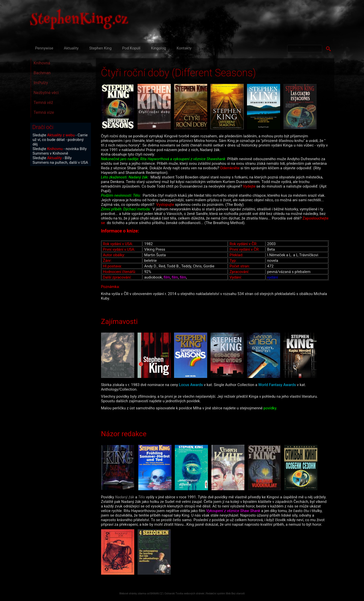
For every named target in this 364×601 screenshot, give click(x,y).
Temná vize (44, 112)
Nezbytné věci (46, 93)
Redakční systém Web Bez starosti (225, 594)
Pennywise (44, 48)
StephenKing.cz (79, 20)
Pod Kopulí (131, 48)
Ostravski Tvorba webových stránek (184, 594)
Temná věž (43, 103)
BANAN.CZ (156, 594)
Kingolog (158, 48)
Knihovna (42, 63)
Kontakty (184, 48)
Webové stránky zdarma (133, 594)
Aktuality (71, 48)
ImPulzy (41, 83)
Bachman (42, 73)
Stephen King (100, 48)
